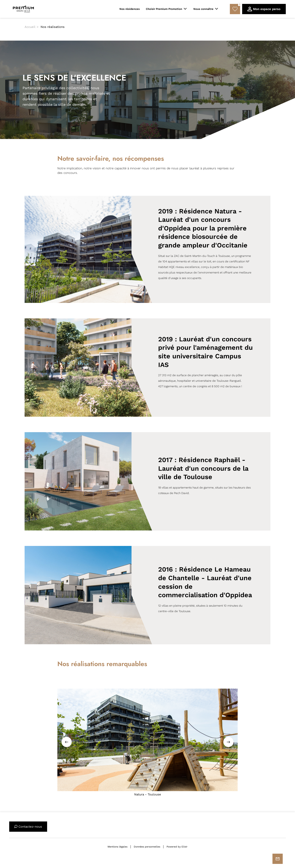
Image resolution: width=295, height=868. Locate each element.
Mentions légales (117, 847)
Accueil (30, 27)
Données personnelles (147, 847)
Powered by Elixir (177, 847)
